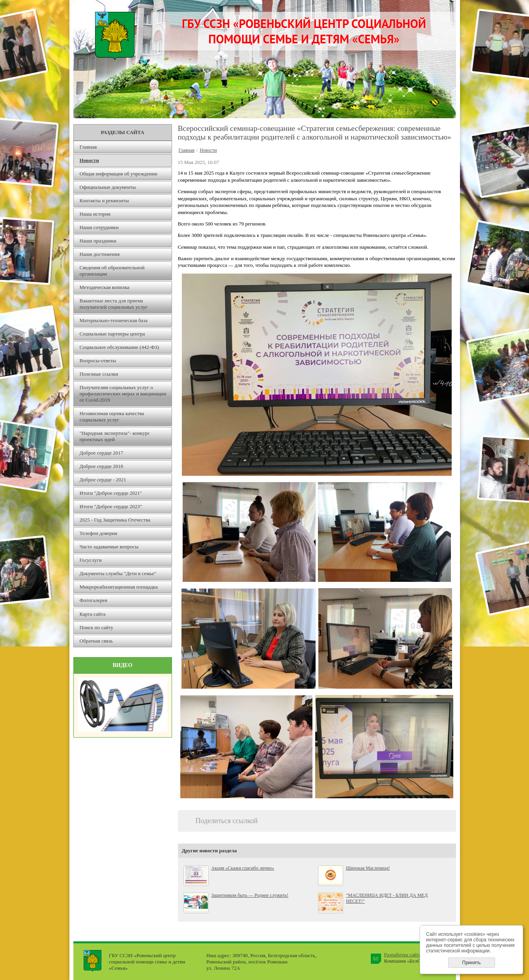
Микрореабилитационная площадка (119, 587)
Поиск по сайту (97, 627)
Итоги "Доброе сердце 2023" (111, 506)
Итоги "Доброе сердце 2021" (111, 493)
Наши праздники (98, 241)
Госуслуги (91, 560)
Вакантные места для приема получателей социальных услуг (114, 304)
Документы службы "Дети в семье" (118, 573)
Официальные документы (108, 187)
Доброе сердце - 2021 (103, 480)
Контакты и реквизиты (104, 200)
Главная (88, 147)
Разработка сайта (403, 955)
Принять (472, 963)
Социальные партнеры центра (112, 334)
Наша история (95, 214)
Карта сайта (93, 614)
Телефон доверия (98, 533)
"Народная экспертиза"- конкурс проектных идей (115, 436)
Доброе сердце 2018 (102, 466)
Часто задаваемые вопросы (109, 547)
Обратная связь (96, 641)
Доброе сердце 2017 (102, 453)
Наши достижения (100, 254)
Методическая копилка (105, 287)
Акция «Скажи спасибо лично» (243, 868)
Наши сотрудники (99, 227)
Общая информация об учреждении (119, 174)
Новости (89, 160)
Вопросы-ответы (98, 361)
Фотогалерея (93, 600)
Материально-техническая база (114, 320)
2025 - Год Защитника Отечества (115, 520)
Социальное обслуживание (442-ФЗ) (120, 347)
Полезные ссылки (99, 374)
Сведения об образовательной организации (112, 271)
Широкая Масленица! (368, 868)
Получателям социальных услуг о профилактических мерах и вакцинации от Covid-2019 (123, 394)
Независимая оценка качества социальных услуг (112, 416)
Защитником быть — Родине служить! (250, 895)
